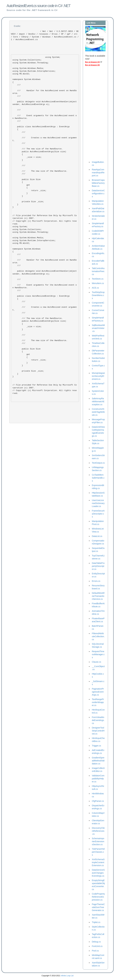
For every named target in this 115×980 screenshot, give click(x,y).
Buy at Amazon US (92, 62)
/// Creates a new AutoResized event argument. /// (45, 141)
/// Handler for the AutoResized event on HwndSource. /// (45, 93)
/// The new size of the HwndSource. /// (40, 173)
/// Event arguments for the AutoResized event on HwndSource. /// (45, 117)
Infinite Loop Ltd (67, 976)
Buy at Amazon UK (93, 65)
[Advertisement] (97, 114)
